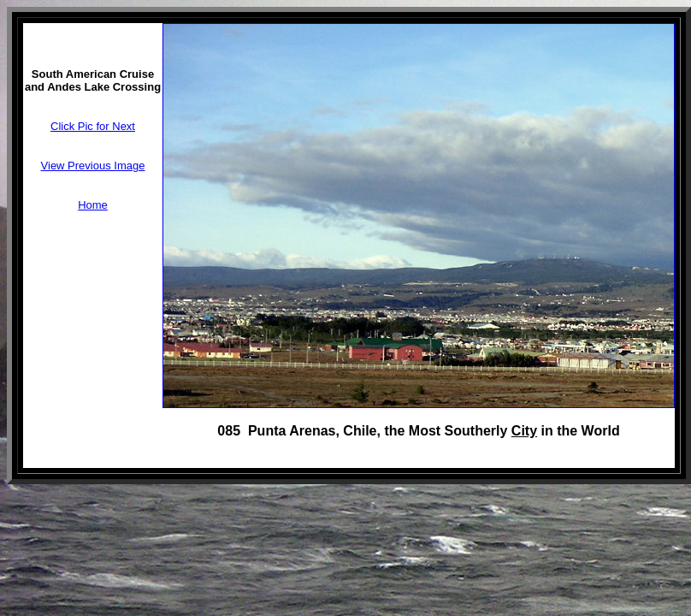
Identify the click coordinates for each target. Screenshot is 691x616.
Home (93, 205)
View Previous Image (93, 166)
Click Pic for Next (93, 126)
